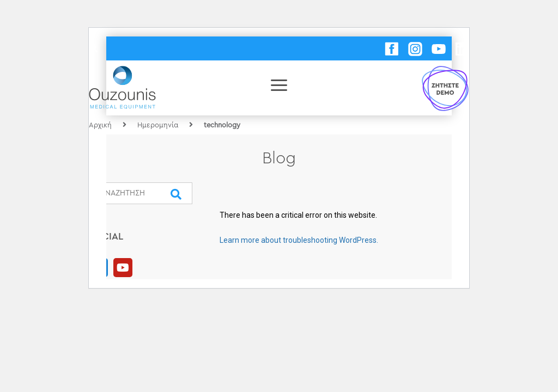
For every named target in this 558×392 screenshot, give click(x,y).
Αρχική (100, 125)
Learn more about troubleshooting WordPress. (299, 240)
